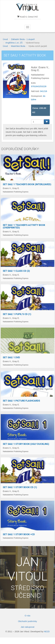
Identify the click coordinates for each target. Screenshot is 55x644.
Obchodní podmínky (27, 621)
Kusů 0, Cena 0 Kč (27, 17)
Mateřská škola (18, 46)
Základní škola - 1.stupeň (23, 39)
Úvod (5, 39)
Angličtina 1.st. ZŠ (14, 43)
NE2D (47, 631)
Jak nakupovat (28, 627)
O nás (27, 616)
